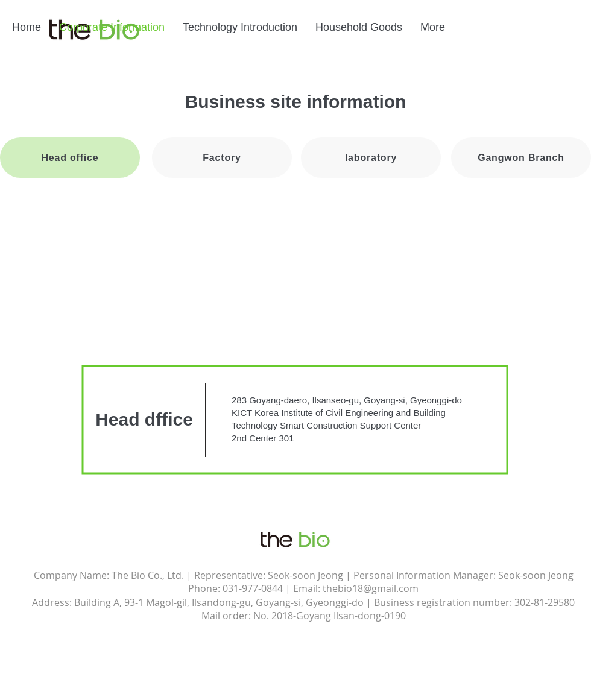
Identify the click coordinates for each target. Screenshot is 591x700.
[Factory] (222, 158)
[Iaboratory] (371, 158)
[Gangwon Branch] (521, 158)
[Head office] (70, 158)
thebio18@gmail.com (371, 588)
